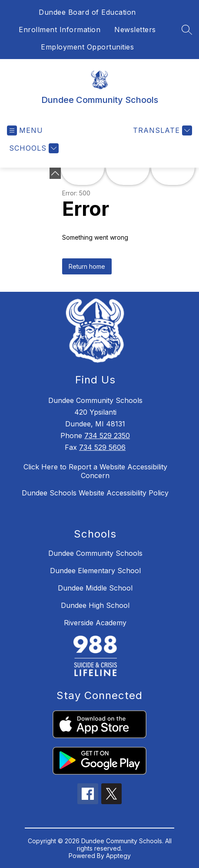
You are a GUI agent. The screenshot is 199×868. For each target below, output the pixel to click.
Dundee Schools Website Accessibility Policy (95, 493)
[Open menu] (25, 130)
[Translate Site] (161, 130)
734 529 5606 (102, 447)
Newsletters (135, 30)
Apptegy (118, 856)
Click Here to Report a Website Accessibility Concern (95, 471)
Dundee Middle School (95, 588)
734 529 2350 (107, 436)
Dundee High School (95, 605)
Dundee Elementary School (95, 571)
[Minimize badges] (55, 173)
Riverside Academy (95, 623)
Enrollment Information (60, 30)
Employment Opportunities (87, 47)
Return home (87, 266)
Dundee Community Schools (95, 553)
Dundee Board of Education (87, 12)
